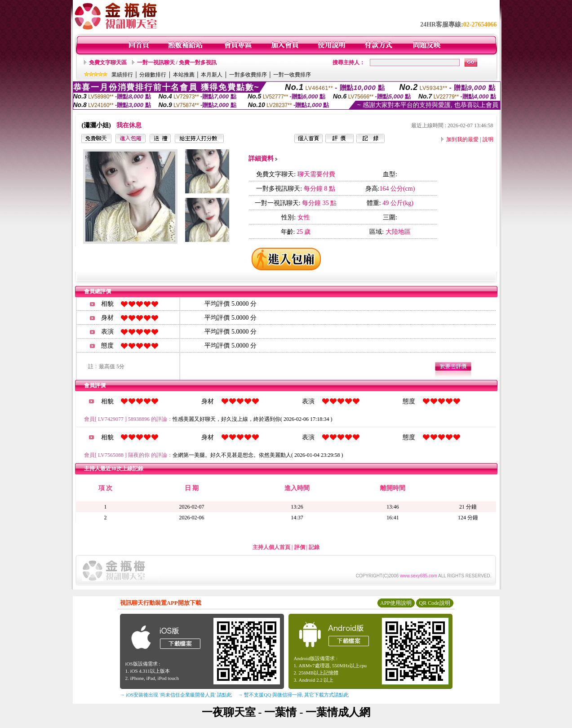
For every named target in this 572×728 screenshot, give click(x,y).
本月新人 (212, 75)
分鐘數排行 (153, 75)
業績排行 (122, 75)
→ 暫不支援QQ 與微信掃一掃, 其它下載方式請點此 (294, 695)
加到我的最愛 (462, 139)
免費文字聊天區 (108, 63)
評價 (300, 547)
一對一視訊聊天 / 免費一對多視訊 (177, 63)
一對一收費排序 (292, 75)
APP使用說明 (396, 603)
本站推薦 (184, 75)
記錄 (314, 547)
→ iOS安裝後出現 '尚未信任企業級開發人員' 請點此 (176, 695)
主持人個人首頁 (271, 547)
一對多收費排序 (248, 75)
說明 (488, 139)
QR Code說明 (435, 603)
